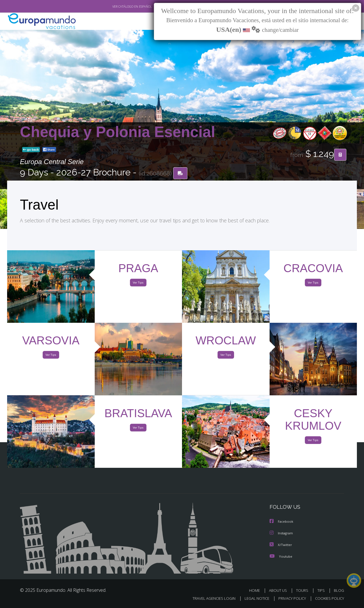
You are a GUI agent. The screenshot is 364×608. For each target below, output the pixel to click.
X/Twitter (281, 545)
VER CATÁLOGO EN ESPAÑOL (119, 7)
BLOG (339, 590)
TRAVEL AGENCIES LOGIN (209, 598)
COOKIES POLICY (328, 598)
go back (31, 150)
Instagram (282, 533)
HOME (257, 590)
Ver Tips (138, 284)
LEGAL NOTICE (253, 598)
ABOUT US (280, 590)
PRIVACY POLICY (290, 598)
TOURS (303, 590)
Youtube (281, 556)
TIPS (322, 590)
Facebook (282, 522)
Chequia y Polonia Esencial (118, 132)
